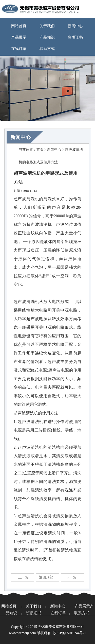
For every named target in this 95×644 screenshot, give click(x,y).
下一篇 (71, 577)
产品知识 (47, 37)
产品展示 (19, 37)
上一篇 (24, 577)
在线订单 (19, 49)
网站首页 (19, 26)
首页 (40, 150)
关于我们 (47, 26)
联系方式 (47, 49)
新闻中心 (75, 26)
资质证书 (75, 37)
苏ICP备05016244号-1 (69, 633)
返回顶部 (46, 577)
